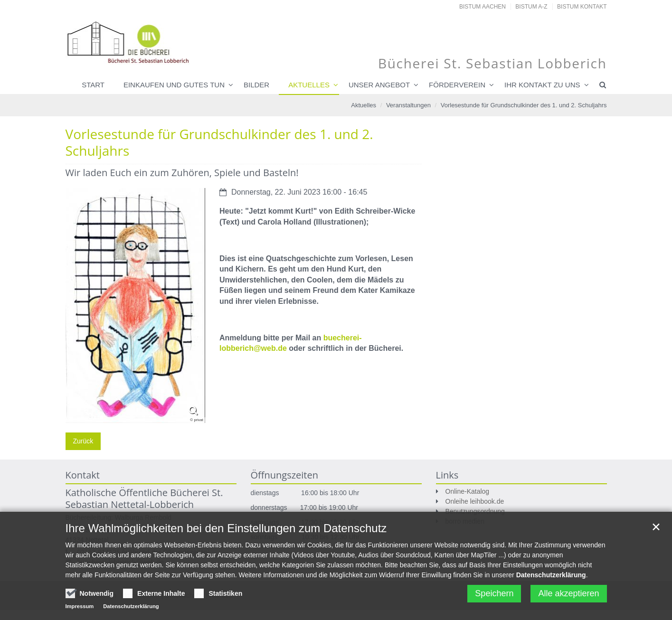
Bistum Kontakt (582, 7)
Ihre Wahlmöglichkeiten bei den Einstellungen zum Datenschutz (226, 532)
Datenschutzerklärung (551, 579)
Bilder (256, 85)
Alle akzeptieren (568, 597)
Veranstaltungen (408, 105)
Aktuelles (309, 85)
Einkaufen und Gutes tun (174, 85)
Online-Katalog (468, 491)
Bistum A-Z (531, 7)
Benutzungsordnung (475, 511)
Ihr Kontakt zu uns (542, 85)
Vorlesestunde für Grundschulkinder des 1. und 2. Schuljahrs (524, 105)
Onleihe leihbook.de (475, 501)
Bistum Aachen (483, 7)
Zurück (83, 441)
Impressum (80, 610)
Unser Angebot (379, 85)
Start (93, 85)
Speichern (494, 597)
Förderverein (457, 85)
